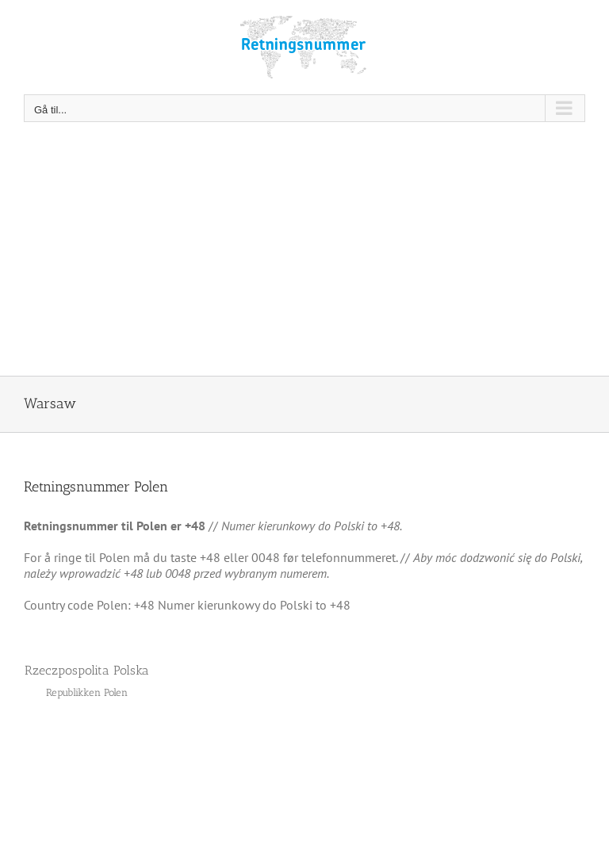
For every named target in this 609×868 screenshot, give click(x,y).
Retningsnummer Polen (96, 487)
